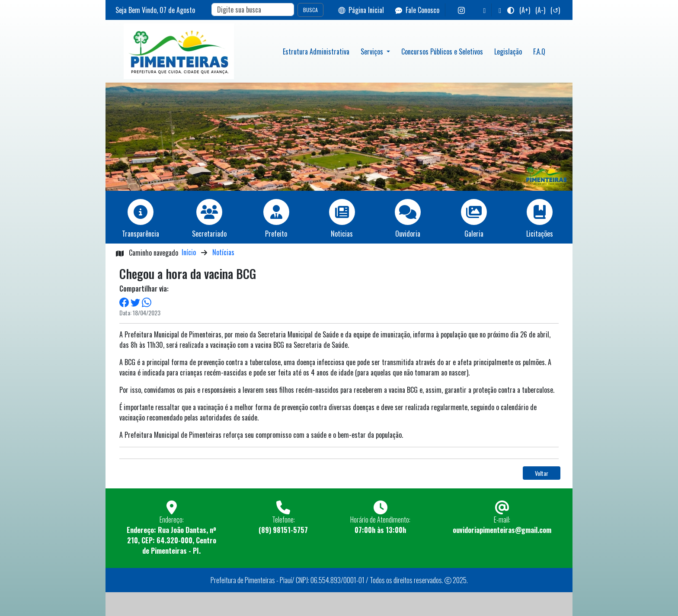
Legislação (508, 51)
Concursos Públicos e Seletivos (442, 51)
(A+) (525, 10)
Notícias (223, 252)
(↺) (555, 10)
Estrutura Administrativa (316, 51)
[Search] (253, 10)
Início (189, 252)
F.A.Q (539, 51)
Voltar (542, 473)
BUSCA (310, 10)
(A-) (540, 10)
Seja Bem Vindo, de (155, 10)
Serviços (373, 51)
